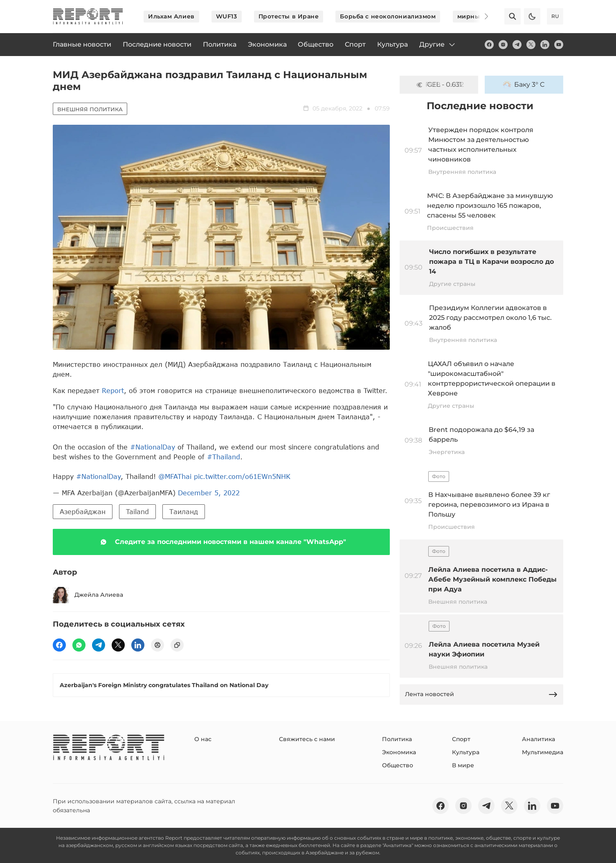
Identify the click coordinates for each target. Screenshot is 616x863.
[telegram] (517, 45)
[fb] (489, 45)
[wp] (79, 645)
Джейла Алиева (88, 595)
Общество (398, 765)
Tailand (137, 511)
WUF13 (227, 16)
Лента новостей (481, 694)
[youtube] (559, 45)
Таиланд (184, 511)
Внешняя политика (90, 109)
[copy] (177, 645)
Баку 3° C (524, 85)
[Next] (481, 16)
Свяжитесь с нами (307, 739)
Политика (397, 739)
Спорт (461, 739)
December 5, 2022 (209, 493)
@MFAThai (175, 476)
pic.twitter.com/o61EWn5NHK (242, 476)
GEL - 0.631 (439, 85)
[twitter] (531, 45)
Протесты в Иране (289, 16)
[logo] (88, 16)
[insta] (503, 45)
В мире (463, 765)
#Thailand (224, 457)
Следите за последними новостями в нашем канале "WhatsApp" (221, 542)
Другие (438, 45)
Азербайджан (83, 511)
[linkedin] (545, 45)
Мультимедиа (543, 752)
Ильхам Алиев (171, 16)
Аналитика (538, 739)
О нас (203, 739)
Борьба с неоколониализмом (388, 16)
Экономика (399, 752)
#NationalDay (153, 447)
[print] (157, 645)
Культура (466, 752)
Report (113, 390)
